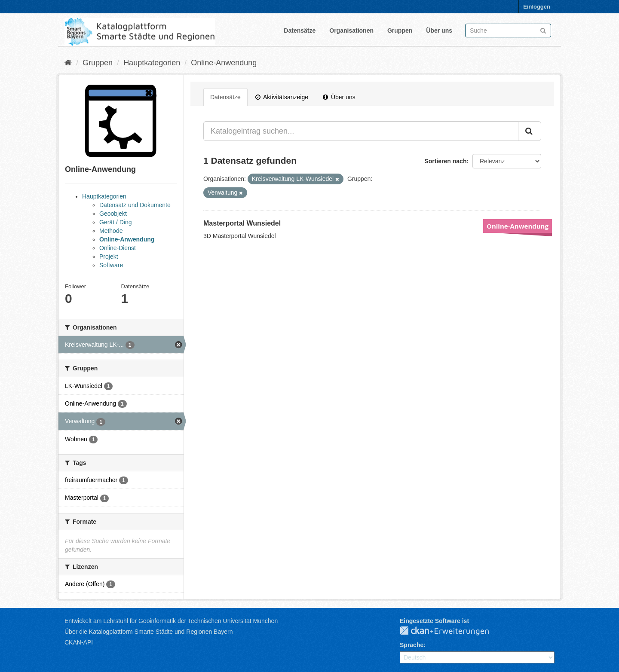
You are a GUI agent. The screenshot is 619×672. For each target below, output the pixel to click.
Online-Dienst (118, 248)
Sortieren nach (445, 161)
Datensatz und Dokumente (135, 205)
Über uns (439, 31)
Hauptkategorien (152, 63)
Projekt (109, 257)
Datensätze (300, 31)
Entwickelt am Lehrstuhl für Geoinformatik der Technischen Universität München (171, 621)
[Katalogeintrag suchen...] (361, 131)
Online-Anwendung (224, 63)
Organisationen (351, 31)
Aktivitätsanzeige (282, 97)
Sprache (412, 645)
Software (111, 265)
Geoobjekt (113, 214)
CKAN (451, 631)
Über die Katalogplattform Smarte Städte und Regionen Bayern (149, 632)
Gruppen (400, 31)
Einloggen (537, 7)
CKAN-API (79, 642)
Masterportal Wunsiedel (242, 223)
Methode (111, 231)
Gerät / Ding (115, 222)
